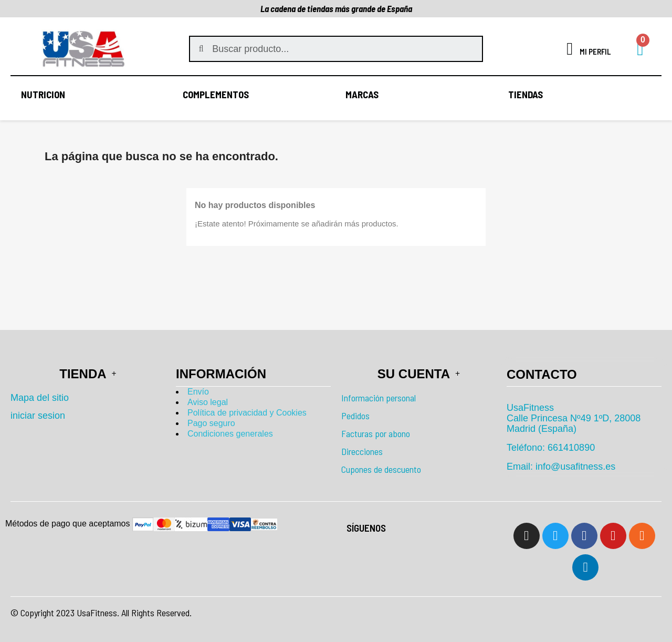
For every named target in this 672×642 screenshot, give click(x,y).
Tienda (88, 374)
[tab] (584, 374)
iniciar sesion (38, 416)
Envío (198, 392)
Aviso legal (208, 402)
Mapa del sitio (40, 398)
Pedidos (355, 416)
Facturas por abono (376, 433)
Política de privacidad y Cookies (247, 413)
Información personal (379, 398)
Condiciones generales (230, 434)
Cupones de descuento (381, 469)
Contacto (542, 374)
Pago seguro (211, 423)
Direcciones (362, 451)
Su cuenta (419, 374)
